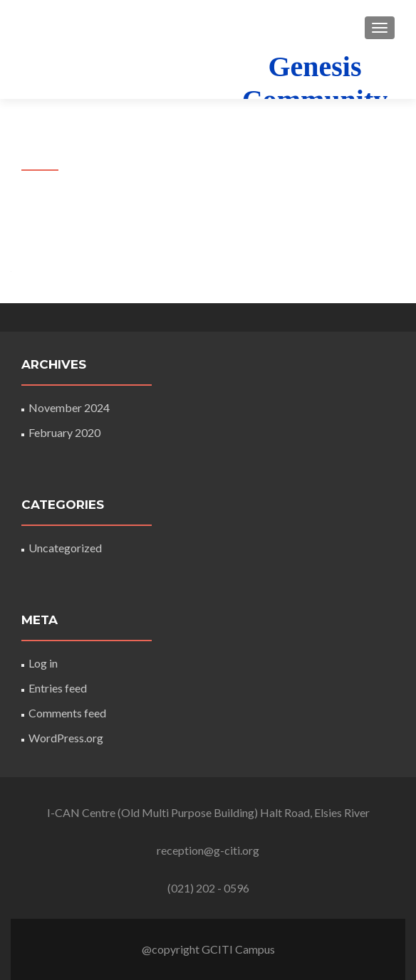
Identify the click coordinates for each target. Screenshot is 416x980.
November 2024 (69, 407)
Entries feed (58, 688)
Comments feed (67, 713)
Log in (43, 663)
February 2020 (64, 432)
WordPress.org (66, 738)
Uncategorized (65, 548)
